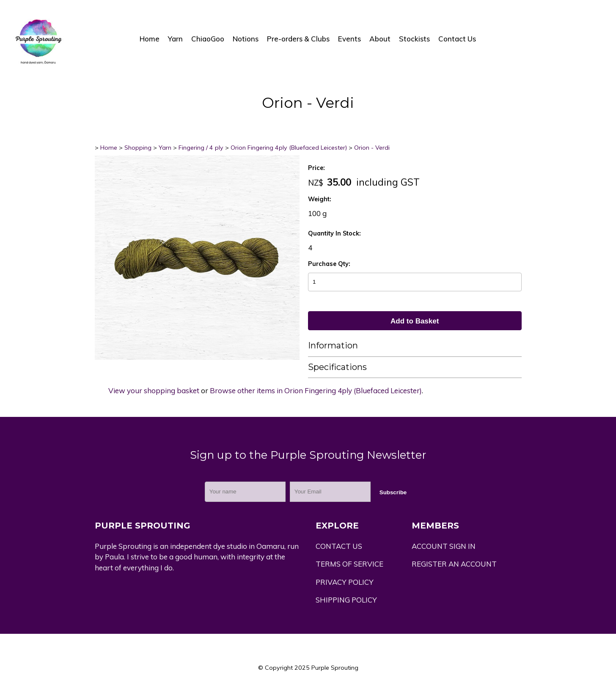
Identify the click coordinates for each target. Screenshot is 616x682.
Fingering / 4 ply (201, 148)
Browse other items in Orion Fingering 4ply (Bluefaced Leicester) (316, 390)
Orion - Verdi (372, 148)
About (380, 39)
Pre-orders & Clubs (298, 39)
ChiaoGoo (208, 39)
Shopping (138, 148)
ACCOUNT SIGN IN (444, 546)
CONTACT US (339, 546)
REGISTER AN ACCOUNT (454, 564)
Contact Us (457, 39)
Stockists (414, 39)
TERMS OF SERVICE (349, 564)
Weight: (320, 199)
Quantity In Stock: (334, 233)
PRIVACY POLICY (345, 582)
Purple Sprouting (335, 668)
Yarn (175, 39)
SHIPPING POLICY (346, 600)
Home (150, 39)
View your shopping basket (154, 390)
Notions (246, 39)
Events (349, 39)
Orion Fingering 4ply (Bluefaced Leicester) (289, 148)
